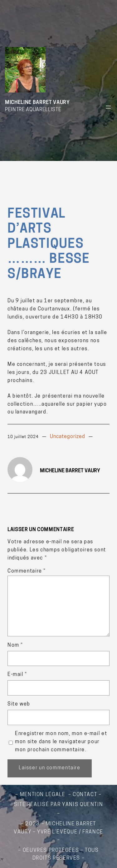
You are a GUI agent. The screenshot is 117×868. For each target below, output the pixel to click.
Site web (19, 704)
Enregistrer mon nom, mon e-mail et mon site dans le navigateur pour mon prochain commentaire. (61, 742)
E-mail (17, 675)
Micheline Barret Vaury (37, 103)
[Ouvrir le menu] (108, 107)
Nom (15, 645)
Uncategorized (68, 437)
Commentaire (27, 571)
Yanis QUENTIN (83, 805)
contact (85, 795)
